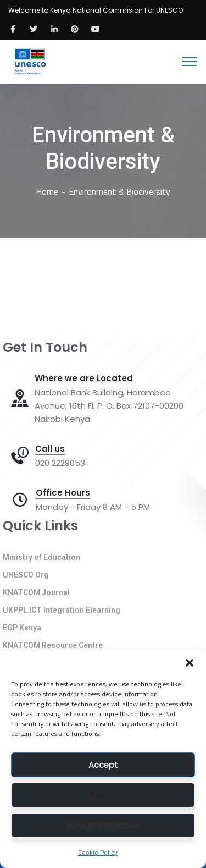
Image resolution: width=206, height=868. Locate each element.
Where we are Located (84, 378)
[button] (190, 663)
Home (47, 191)
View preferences (103, 825)
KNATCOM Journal (36, 592)
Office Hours (63, 493)
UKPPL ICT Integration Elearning (62, 610)
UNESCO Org (26, 575)
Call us (50, 449)
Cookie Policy (98, 852)
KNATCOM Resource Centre (53, 645)
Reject (103, 795)
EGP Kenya (22, 628)
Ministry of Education (41, 557)
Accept (103, 765)
